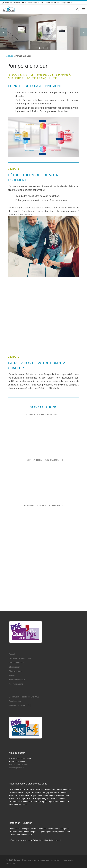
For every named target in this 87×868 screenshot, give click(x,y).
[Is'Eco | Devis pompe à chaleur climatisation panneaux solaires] (9, 9)
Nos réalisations (16, 643)
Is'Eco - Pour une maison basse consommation (37, 819)
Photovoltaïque (15, 630)
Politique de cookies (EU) (20, 664)
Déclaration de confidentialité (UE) (24, 655)
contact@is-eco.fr (16, 726)
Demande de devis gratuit (20, 617)
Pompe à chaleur (16, 621)
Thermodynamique (17, 638)
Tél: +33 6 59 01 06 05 (19, 723)
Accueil (10, 56)
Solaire (12, 634)
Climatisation (14, 626)
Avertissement (15, 660)
